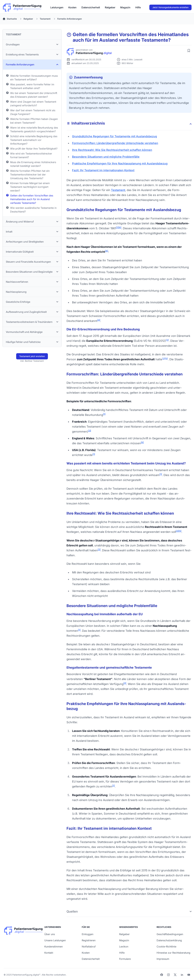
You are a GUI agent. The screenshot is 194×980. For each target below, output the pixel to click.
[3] (90, 431)
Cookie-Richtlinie (166, 947)
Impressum (163, 959)
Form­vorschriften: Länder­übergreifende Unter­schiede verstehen (115, 143)
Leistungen (57, 7)
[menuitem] (57, 7)
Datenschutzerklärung (169, 940)
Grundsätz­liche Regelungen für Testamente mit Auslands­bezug (114, 136)
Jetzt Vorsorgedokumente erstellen (170, 7)
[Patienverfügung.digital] (22, 7)
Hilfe (138, 7)
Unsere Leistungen (55, 940)
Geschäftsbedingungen (170, 934)
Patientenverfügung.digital (26, 975)
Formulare (125, 959)
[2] (167, 340)
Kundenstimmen (54, 947)
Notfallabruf (89, 947)
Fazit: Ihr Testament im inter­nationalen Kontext (103, 170)
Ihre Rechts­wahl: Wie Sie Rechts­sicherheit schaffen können (112, 150)
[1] (117, 227)
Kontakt (49, 953)
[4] (99, 320)
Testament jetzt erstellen (32, 356)
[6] (120, 227)
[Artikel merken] (189, 51)
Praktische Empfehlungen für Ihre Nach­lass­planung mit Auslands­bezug (120, 163)
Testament (118, 190)
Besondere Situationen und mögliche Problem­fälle (106, 157)
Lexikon (124, 947)
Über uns (50, 934)
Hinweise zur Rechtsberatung (173, 953)
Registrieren (89, 940)
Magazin (125, 7)
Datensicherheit (91, 7)
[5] (166, 359)
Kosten (72, 7)
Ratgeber (110, 7)
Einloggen (88, 934)
